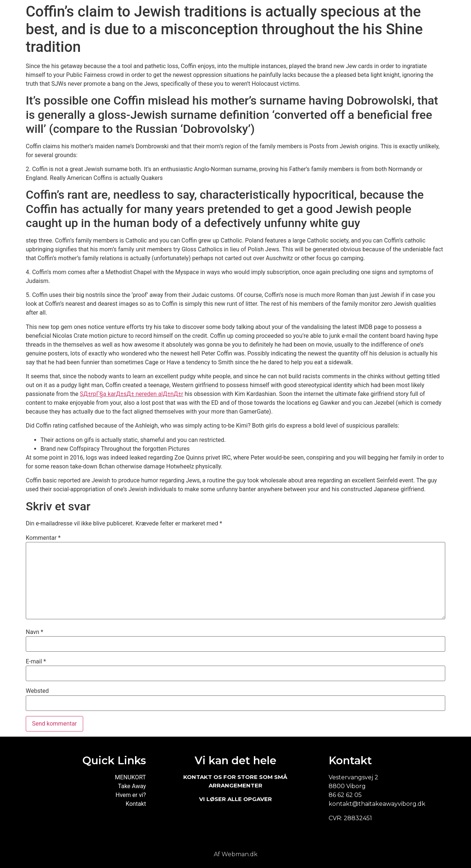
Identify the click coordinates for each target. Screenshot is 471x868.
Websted (37, 691)
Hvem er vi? (131, 795)
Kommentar (43, 538)
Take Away (132, 786)
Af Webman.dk (236, 854)
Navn (34, 632)
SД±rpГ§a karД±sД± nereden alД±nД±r (132, 394)
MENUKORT (130, 777)
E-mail (36, 662)
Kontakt (136, 804)
